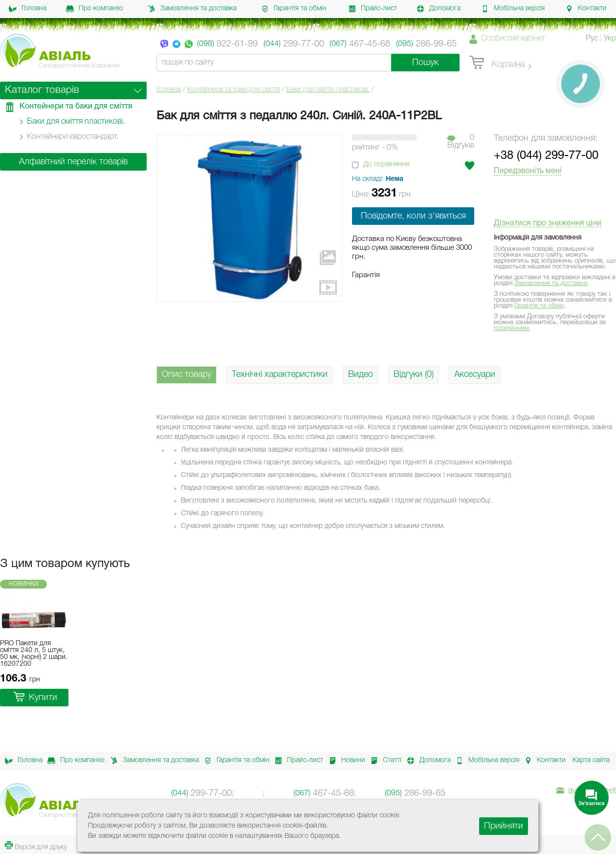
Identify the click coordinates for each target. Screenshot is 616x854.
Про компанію (95, 9)
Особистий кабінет (513, 39)
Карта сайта (591, 760)
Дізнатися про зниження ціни (548, 223)
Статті (383, 761)
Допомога (439, 9)
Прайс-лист (373, 9)
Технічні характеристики (280, 374)
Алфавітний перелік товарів (73, 162)
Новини (344, 761)
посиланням (511, 328)
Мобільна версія (513, 9)
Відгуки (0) (414, 374)
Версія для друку (36, 846)
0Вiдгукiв (461, 142)
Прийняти (504, 826)
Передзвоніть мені (528, 171)
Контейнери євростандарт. (73, 137)
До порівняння (386, 164)
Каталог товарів (42, 90)
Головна (28, 9)
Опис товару (187, 374)
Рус (592, 39)
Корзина (497, 63)
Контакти (586, 9)
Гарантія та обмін (294, 9)
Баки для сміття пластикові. (328, 90)
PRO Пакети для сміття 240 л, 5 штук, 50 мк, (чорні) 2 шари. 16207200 (34, 654)
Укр (610, 39)
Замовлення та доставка (192, 9)
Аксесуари (475, 374)
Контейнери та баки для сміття (234, 90)
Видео (361, 374)
